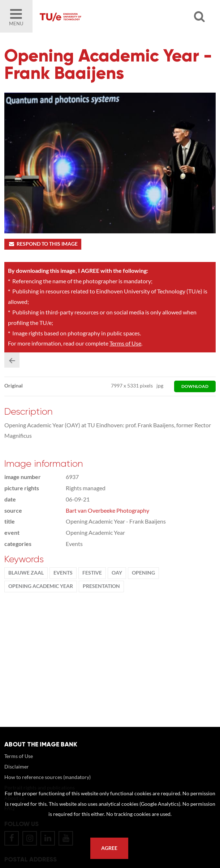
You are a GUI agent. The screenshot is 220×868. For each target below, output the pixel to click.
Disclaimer (17, 767)
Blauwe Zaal (26, 573)
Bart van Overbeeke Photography (107, 510)
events (63, 573)
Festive (92, 573)
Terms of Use (125, 343)
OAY (117, 573)
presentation (101, 586)
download (195, 386)
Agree (109, 848)
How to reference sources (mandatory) (48, 777)
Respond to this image (43, 244)
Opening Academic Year (41, 586)
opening (143, 573)
